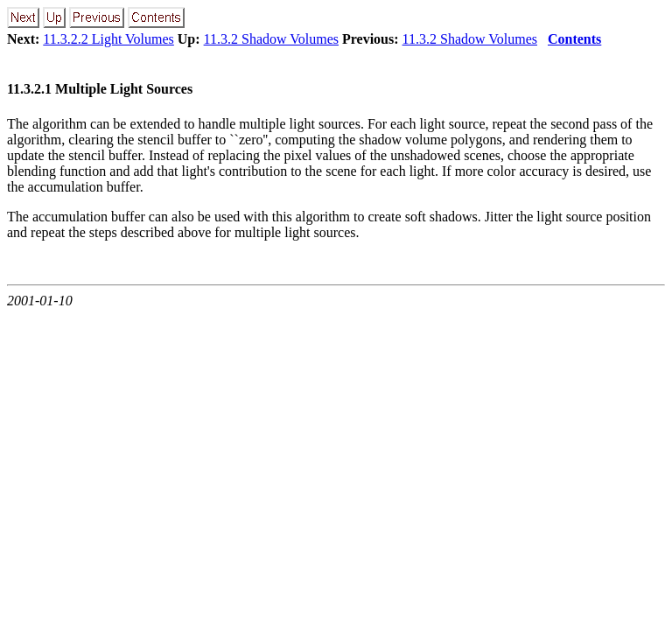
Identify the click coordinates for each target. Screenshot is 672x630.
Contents (574, 39)
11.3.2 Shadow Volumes (271, 39)
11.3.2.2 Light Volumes (108, 39)
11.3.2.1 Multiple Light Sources (100, 89)
